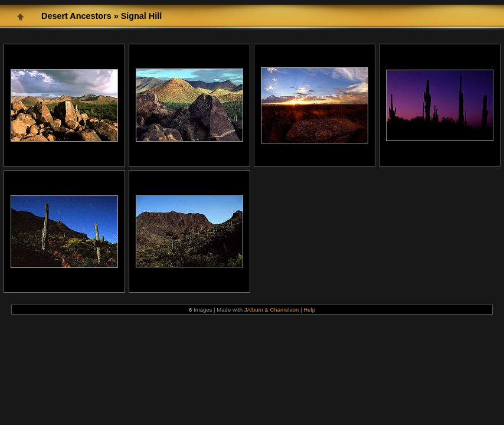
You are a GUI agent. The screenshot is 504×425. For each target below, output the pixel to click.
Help (309, 310)
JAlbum (254, 310)
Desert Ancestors (76, 16)
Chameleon (284, 310)
